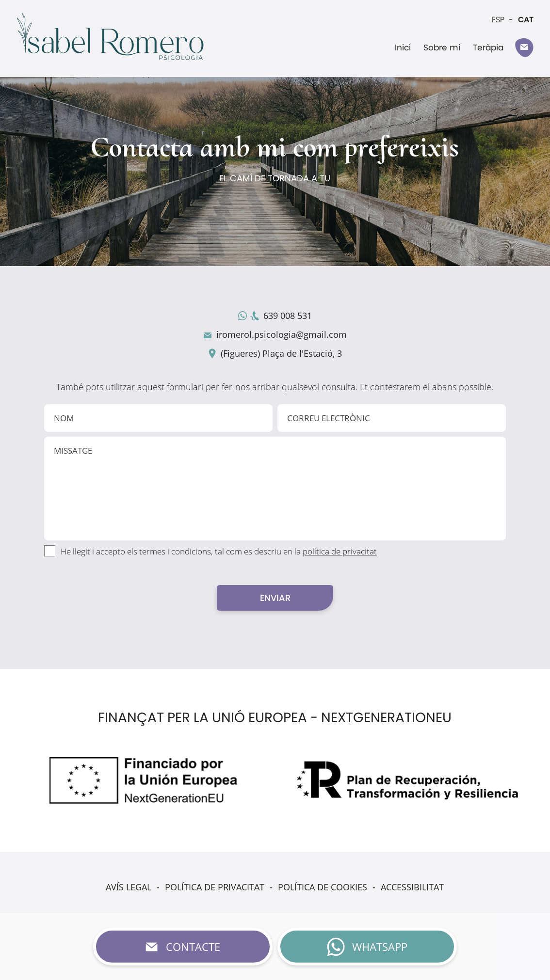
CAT (526, 20)
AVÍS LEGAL (129, 887)
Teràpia (488, 47)
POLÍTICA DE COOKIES (323, 887)
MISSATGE (275, 489)
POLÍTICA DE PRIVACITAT (215, 887)
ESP (498, 20)
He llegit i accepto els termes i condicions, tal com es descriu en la (219, 551)
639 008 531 (288, 316)
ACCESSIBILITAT (412, 887)
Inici (403, 47)
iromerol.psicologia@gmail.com (282, 334)
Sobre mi (442, 47)
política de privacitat (340, 551)
